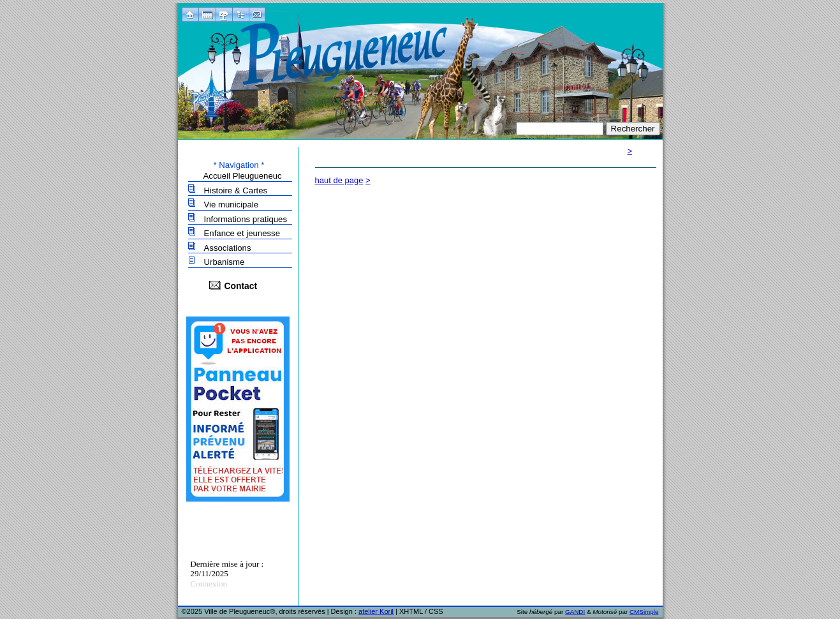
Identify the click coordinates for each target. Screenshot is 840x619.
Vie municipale (232, 205)
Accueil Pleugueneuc (243, 176)
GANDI (575, 612)
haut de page (339, 180)
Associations (228, 248)
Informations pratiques (246, 219)
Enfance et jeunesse (242, 233)
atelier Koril (376, 611)
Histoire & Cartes (236, 190)
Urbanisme (225, 262)
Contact (241, 286)
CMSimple (644, 612)
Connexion (209, 584)
